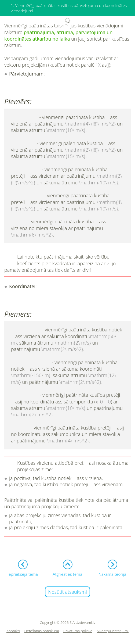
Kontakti (13, 631)
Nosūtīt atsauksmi (67, 592)
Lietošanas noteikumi (41, 631)
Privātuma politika (78, 631)
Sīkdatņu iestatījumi (113, 631)
